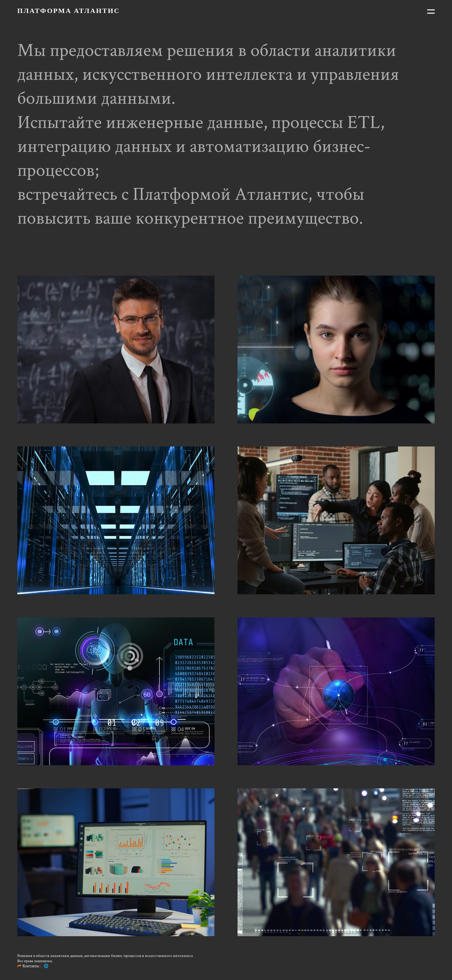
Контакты (31, 966)
